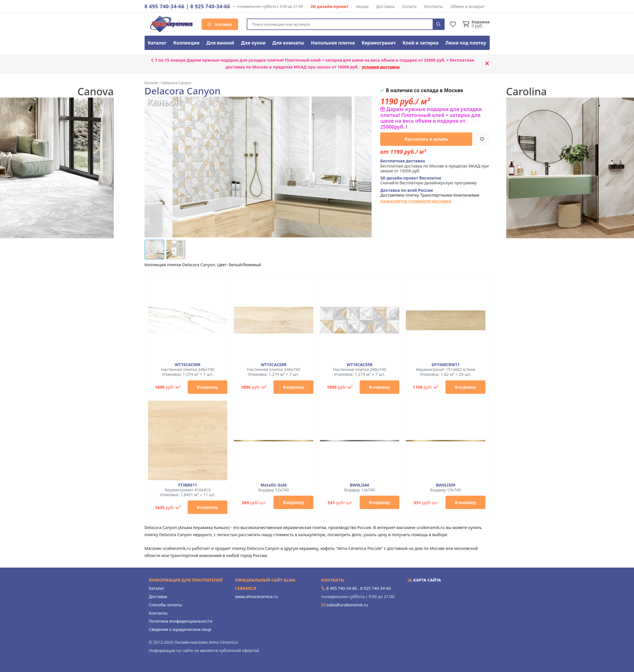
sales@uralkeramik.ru (347, 605)
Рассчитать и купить (426, 139)
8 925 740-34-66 (210, 6)
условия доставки (381, 67)
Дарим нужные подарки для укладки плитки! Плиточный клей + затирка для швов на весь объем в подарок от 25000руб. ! (431, 118)
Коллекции (187, 43)
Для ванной (220, 43)
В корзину (207, 387)
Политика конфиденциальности (181, 621)
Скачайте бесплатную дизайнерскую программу (428, 180)
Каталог (220, 24)
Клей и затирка (421, 43)
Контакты (434, 6)
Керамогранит (379, 43)
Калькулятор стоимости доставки (416, 201)
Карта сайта (424, 580)
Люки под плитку (466, 43)
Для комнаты (288, 43)
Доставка (385, 6)
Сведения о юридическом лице (180, 629)
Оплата (409, 6)
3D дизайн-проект (330, 6)
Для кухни (253, 43)
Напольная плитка (333, 43)
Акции (362, 6)
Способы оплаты (165, 605)
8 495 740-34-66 (165, 6)
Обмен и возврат (468, 6)
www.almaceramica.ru (256, 597)
